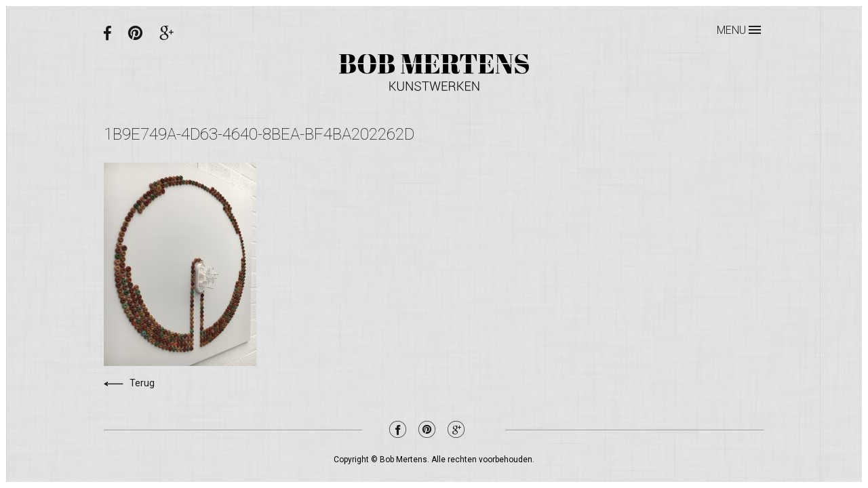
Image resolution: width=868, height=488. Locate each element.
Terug (129, 383)
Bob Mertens (434, 73)
